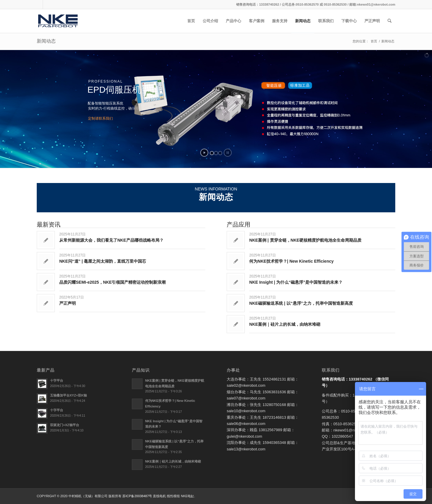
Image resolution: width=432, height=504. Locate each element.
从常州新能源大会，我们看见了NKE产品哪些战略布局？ (111, 240)
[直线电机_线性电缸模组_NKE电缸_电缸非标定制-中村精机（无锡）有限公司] (63, 21)
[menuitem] (191, 21)
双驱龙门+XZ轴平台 (65, 425)
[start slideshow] (204, 153)
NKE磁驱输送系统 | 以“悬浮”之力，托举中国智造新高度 (301, 303)
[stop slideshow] (228, 153)
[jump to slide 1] (212, 153)
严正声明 (68, 303)
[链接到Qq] (38, 4)
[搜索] (389, 21)
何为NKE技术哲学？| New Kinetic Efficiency (291, 261)
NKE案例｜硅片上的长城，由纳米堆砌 (285, 324)
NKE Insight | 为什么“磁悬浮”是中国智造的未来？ (296, 282)
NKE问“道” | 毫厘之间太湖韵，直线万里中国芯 (103, 261)
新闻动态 (46, 41)
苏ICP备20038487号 (137, 496)
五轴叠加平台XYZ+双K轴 (68, 395)
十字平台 (57, 381)
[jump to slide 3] (220, 153)
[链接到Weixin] (47, 4)
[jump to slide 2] (216, 153)
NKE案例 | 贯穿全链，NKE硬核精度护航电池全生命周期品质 (305, 240)
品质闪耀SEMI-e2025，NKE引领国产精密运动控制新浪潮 (112, 282)
